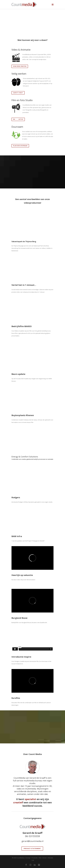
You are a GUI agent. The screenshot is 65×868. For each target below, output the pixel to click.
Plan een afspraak (20, 146)
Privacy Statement (32, 848)
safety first (18, 93)
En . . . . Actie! (18, 119)
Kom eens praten (20, 66)
